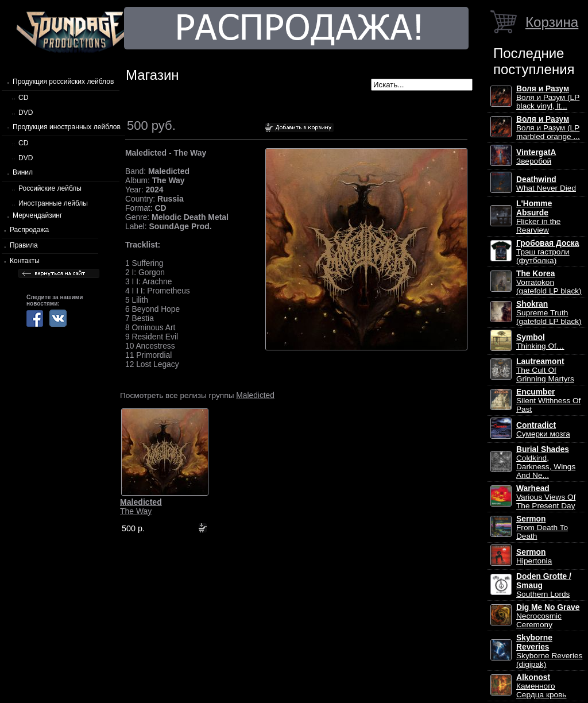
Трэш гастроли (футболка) (548, 252)
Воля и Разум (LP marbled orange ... (548, 128)
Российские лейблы (50, 188)
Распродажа (29, 230)
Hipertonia (534, 557)
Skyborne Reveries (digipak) (549, 651)
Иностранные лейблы (53, 203)
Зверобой (536, 157)
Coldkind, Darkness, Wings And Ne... (546, 462)
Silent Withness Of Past (548, 401)
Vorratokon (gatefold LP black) (549, 282)
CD (23, 98)
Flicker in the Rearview (538, 217)
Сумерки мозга (543, 430)
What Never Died (546, 184)
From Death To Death (542, 528)
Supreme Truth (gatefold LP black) (549, 313)
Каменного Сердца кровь (541, 686)
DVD (26, 113)
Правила (24, 245)
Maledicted (255, 395)
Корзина (552, 22)
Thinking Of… (540, 342)
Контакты (25, 261)
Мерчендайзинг (37, 215)
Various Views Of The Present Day (546, 497)
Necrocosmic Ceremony (548, 616)
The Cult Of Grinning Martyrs (545, 370)
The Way (141, 507)
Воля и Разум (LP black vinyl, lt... (548, 97)
